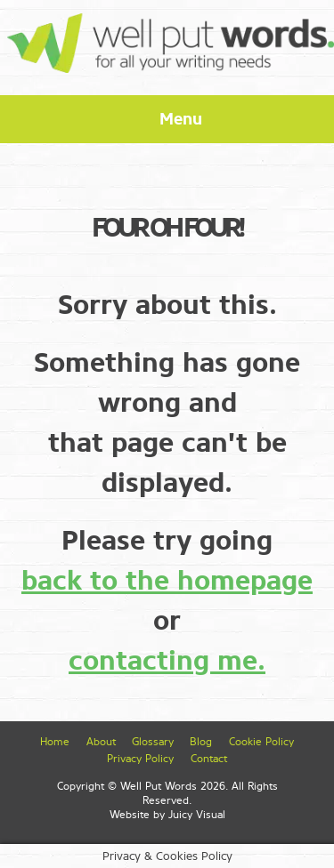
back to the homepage (167, 581)
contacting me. (167, 661)
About (101, 742)
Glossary (153, 742)
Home (55, 742)
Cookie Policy (261, 742)
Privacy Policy (140, 759)
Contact (209, 759)
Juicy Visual (197, 815)
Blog (201, 742)
